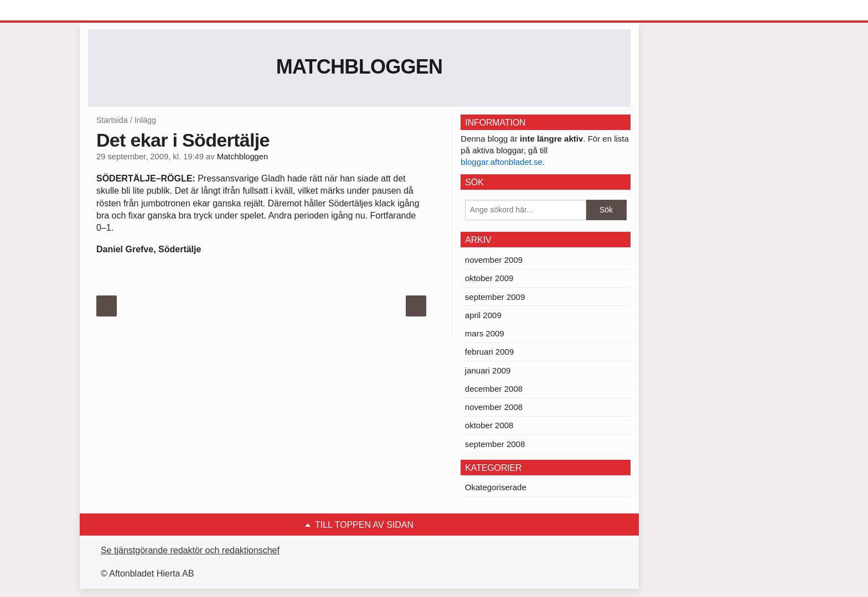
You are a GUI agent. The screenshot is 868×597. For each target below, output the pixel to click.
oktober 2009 (489, 278)
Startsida (112, 120)
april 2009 (483, 315)
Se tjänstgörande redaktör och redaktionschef (190, 550)
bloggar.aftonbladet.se (502, 162)
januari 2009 (488, 370)
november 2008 (494, 407)
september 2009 (495, 297)
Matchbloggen (360, 67)
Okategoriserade (496, 487)
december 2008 (494, 389)
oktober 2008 (489, 425)
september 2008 (495, 444)
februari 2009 (489, 352)
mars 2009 (485, 333)
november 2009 (494, 260)
